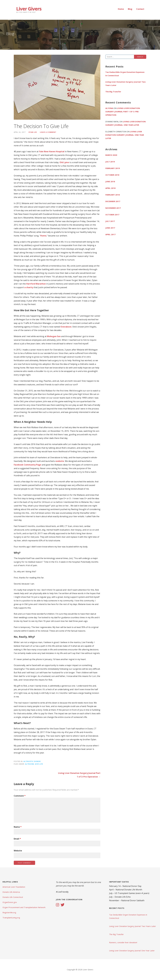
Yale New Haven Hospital (52, 151)
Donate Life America (11, 892)
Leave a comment (48, 132)
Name (18, 827)
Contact (140, 9)
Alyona (109, 108)
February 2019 (113, 168)
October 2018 (112, 175)
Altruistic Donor (32, 761)
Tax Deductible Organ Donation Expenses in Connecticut (125, 74)
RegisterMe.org (9, 912)
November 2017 (113, 208)
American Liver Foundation (14, 887)
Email (17, 839)
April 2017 (110, 234)
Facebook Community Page (27, 465)
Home (121, 9)
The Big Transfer (113, 92)
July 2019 (110, 162)
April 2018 (110, 188)
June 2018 (110, 181)
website (60, 461)
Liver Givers (29, 9)
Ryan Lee (33, 132)
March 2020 (111, 155)
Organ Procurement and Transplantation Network (24, 907)
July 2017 (110, 221)
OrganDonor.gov (10, 902)
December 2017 (113, 201)
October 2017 (112, 215)
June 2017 (110, 228)
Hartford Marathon (36, 284)
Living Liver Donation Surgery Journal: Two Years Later (125, 83)
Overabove (66, 327)
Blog (130, 9)
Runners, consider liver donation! (123, 942)
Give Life (39, 764)
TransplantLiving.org (11, 918)
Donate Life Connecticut (13, 897)
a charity (29, 287)
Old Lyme (64, 162)
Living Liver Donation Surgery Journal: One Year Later (125, 135)
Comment (20, 796)
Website (18, 851)
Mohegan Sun (54, 336)
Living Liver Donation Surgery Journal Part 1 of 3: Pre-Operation (123, 112)
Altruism (29, 764)
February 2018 (113, 195)
